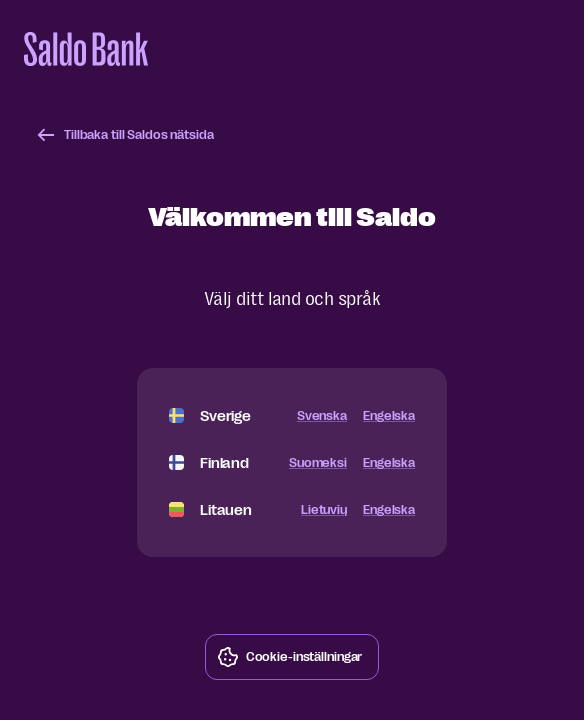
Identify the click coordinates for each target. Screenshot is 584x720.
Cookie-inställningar (290, 657)
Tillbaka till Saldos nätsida (125, 135)
